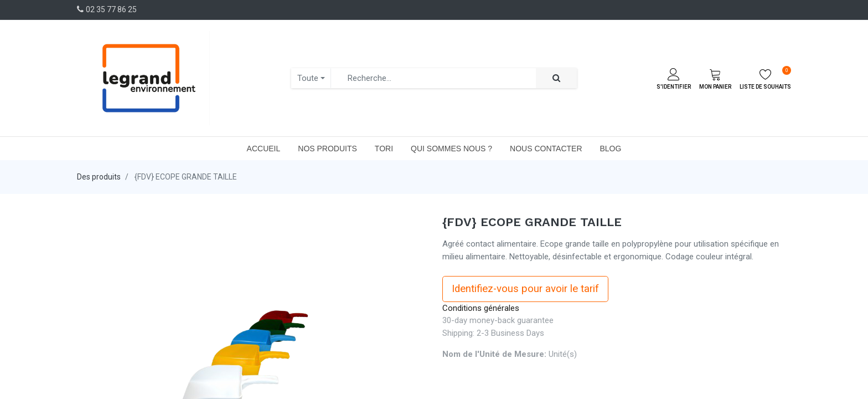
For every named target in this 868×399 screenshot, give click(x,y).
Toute (308, 78)
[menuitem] (264, 149)
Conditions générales (481, 308)
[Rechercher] (556, 78)
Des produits (99, 177)
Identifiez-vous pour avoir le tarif (525, 289)
